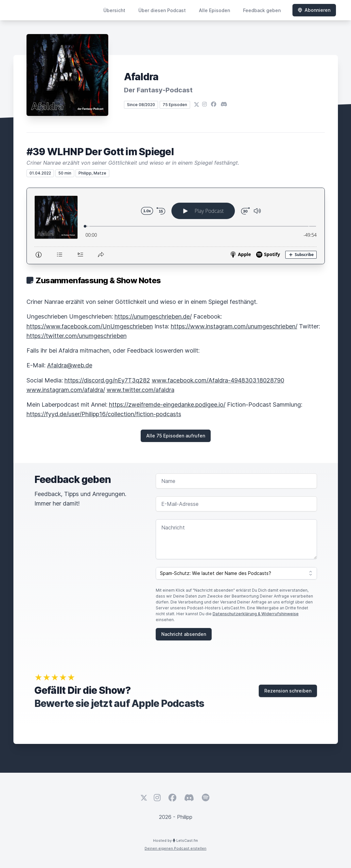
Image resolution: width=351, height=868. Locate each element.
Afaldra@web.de (70, 365)
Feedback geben (262, 10)
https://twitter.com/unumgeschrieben (77, 336)
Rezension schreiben (288, 691)
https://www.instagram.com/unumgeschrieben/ (234, 326)
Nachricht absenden (184, 634)
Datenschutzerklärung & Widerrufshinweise (256, 614)
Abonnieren (314, 10)
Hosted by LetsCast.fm (175, 840)
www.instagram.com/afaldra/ (66, 390)
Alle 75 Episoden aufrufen (176, 436)
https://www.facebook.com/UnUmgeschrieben (90, 326)
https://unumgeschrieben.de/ (153, 316)
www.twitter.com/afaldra (140, 390)
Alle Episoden (214, 10)
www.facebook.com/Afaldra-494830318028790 (218, 380)
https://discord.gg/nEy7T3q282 (107, 380)
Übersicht (114, 10)
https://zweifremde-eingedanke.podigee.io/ (167, 405)
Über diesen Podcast (162, 10)
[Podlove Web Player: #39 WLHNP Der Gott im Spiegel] (176, 226)
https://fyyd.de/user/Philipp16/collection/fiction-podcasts (104, 414)
